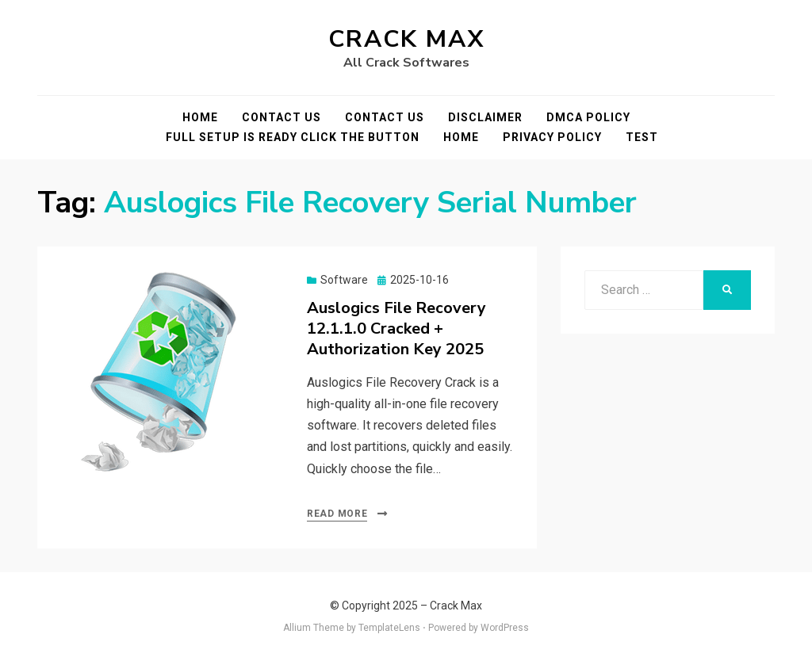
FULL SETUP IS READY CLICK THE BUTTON (293, 137)
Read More (337, 514)
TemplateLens (389, 628)
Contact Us (282, 117)
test (642, 137)
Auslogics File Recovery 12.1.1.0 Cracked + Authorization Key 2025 (396, 329)
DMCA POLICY (588, 117)
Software (344, 280)
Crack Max (406, 39)
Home (200, 117)
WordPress (505, 628)
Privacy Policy (552, 137)
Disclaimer (485, 117)
